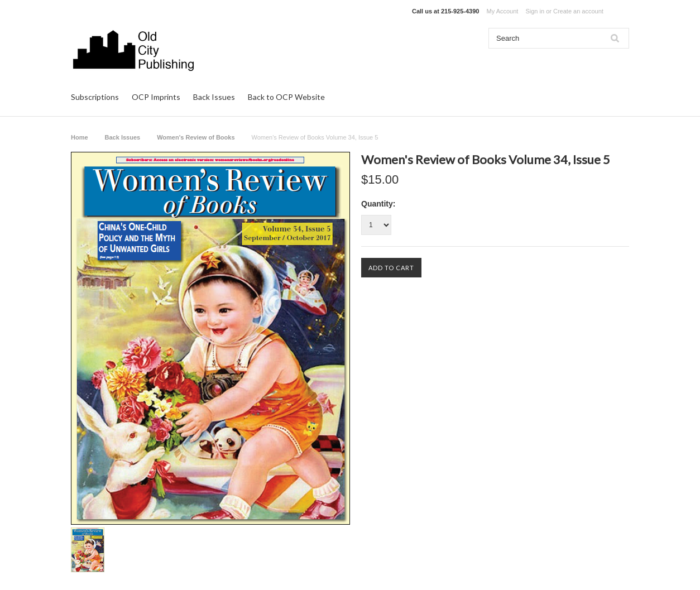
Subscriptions (95, 97)
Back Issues (214, 97)
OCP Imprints (156, 97)
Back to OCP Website (286, 97)
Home (80, 137)
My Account (503, 11)
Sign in (535, 11)
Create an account (578, 11)
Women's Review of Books (196, 137)
